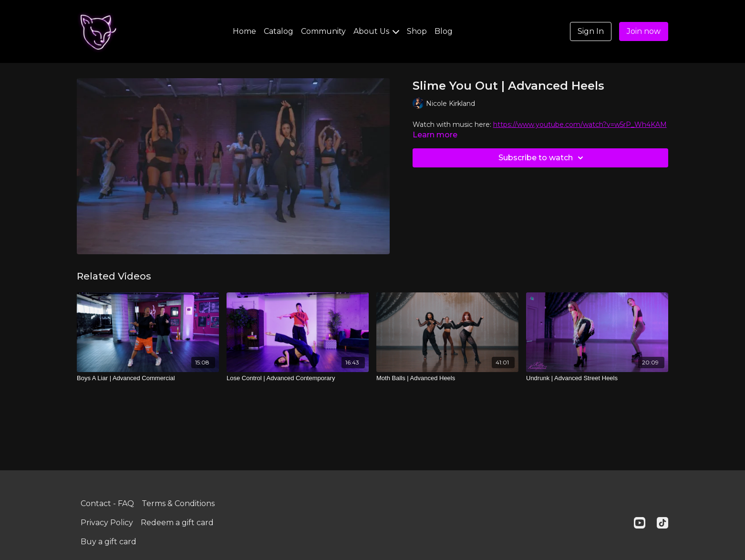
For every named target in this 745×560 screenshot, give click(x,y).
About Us (376, 31)
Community (323, 31)
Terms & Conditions (178, 503)
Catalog (279, 31)
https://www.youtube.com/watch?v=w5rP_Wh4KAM (580, 124)
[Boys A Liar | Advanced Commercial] (148, 378)
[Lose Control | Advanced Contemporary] (298, 378)
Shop (417, 31)
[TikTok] (662, 523)
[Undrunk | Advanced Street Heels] (597, 378)
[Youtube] (640, 523)
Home (244, 31)
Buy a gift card (109, 542)
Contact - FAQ (107, 503)
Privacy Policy (107, 523)
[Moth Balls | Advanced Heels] (447, 378)
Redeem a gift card (177, 523)
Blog (444, 31)
